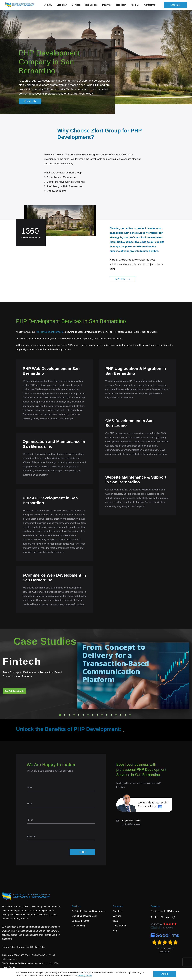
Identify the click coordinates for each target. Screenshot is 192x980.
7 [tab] (88, 715)
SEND (82, 852)
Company (118, 906)
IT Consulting (78, 926)
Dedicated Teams (80, 921)
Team (116, 921)
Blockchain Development (84, 916)
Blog (115, 931)
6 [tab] (83, 715)
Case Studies (120, 926)
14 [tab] (121, 715)
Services (76, 906)
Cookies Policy (38, 947)
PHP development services (49, 332)
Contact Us (150, 5)
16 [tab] (130, 715)
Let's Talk (175, 5)
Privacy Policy (85, 976)
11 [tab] (107, 715)
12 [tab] (111, 715)
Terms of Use (23, 947)
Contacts (155, 906)
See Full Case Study (14, 691)
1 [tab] (60, 715)
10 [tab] (102, 715)
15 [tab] (125, 715)
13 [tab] (116, 715)
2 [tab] (65, 715)
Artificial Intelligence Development (89, 911)
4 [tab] (74, 715)
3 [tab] (69, 715)
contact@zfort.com (131, 824)
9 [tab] (97, 715)
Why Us (117, 916)
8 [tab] (93, 715)
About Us (118, 911)
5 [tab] (79, 715)
